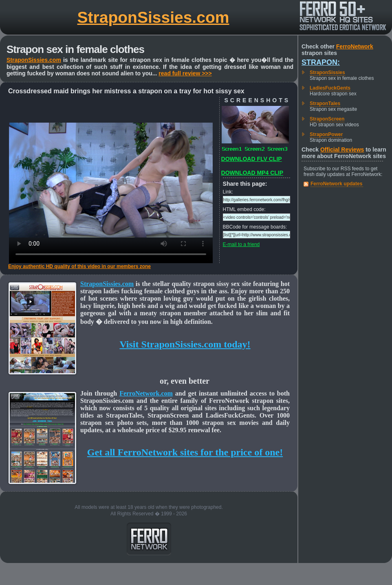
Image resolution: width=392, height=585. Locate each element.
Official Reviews (342, 150)
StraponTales (325, 103)
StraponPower (326, 134)
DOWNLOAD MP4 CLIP (252, 173)
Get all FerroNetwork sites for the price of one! (185, 452)
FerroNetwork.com (146, 393)
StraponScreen (327, 119)
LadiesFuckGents (330, 88)
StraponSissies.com (153, 17)
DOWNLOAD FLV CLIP (252, 159)
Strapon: (321, 62)
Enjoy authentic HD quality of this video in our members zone (79, 266)
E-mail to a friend (241, 244)
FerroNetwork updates (336, 184)
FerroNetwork (355, 46)
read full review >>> (185, 73)
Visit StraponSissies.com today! (185, 344)
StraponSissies (327, 73)
